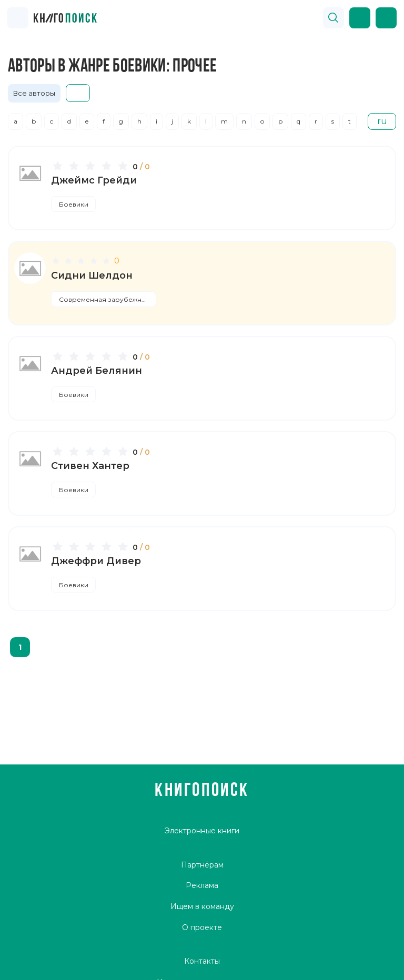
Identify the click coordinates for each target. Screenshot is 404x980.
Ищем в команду (202, 906)
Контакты (202, 961)
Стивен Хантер (90, 466)
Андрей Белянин (97, 371)
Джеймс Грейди (94, 180)
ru (382, 121)
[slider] (92, 166)
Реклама (202, 885)
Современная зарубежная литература (108, 299)
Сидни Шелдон (92, 275)
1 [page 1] (20, 647)
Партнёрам (202, 865)
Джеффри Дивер (96, 561)
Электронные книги (202, 831)
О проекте (202, 927)
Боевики (74, 204)
